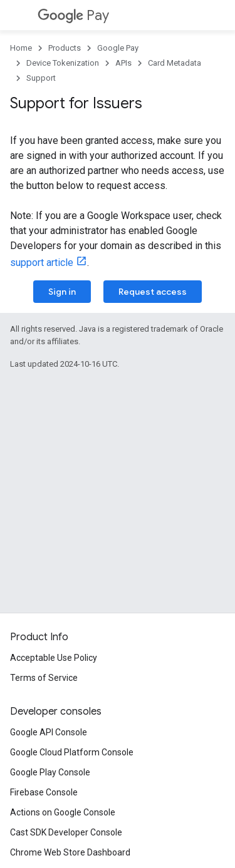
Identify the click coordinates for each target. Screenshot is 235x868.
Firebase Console (44, 792)
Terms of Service (44, 678)
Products (65, 48)
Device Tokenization (63, 63)
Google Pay (118, 48)
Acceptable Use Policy (54, 658)
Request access (153, 292)
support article (42, 263)
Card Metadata (175, 63)
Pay (73, 15)
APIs (123, 63)
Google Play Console (50, 772)
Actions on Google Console (63, 812)
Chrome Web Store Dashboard (70, 852)
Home (21, 48)
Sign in (62, 292)
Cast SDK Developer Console (66, 832)
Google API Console (49, 732)
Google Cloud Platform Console (72, 752)
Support (41, 78)
